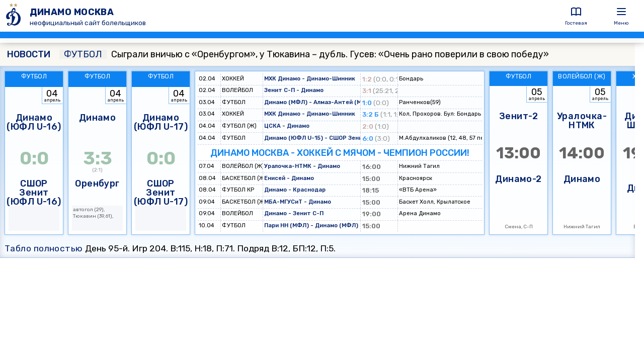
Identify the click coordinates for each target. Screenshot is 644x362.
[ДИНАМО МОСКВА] (15, 16)
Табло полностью (44, 248)
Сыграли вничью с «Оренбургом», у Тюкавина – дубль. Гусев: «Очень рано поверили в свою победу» (304, 54)
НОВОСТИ (29, 54)
